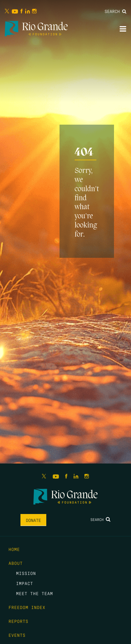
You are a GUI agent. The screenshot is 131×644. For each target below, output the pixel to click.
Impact (25, 583)
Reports (18, 621)
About (16, 563)
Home (14, 549)
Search (115, 11)
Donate (33, 520)
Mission (26, 573)
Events (17, 635)
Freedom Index (27, 607)
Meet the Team (34, 593)
